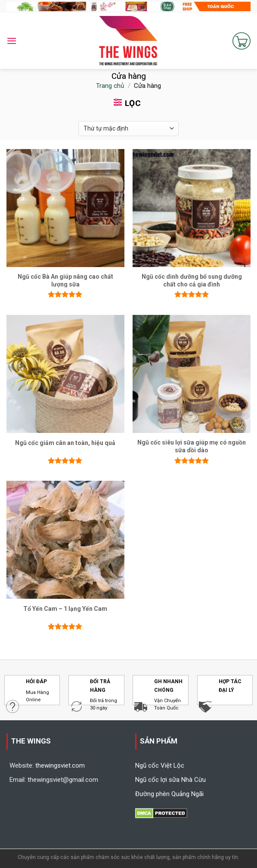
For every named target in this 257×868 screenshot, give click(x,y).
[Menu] (12, 41)
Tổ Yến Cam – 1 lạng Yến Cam (65, 609)
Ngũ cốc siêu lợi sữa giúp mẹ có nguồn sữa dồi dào (192, 446)
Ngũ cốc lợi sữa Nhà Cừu (170, 780)
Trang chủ (110, 86)
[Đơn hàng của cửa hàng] (128, 129)
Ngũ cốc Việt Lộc (160, 765)
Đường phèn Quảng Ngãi (169, 794)
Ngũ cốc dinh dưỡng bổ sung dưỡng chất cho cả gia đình (192, 280)
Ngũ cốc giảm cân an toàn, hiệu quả (65, 443)
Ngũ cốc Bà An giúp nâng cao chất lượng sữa (65, 280)
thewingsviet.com (60, 765)
